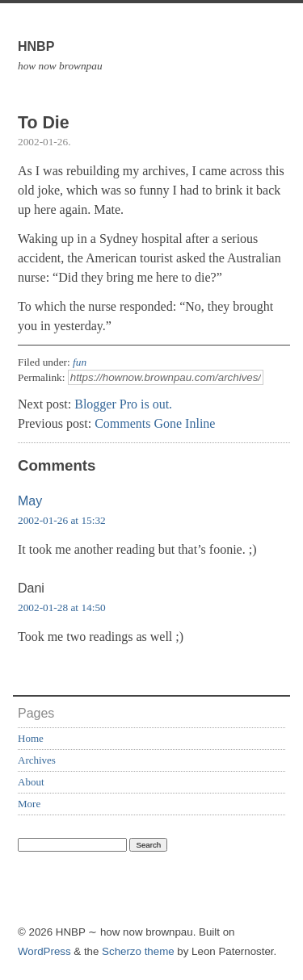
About (31, 782)
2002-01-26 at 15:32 (62, 520)
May (30, 501)
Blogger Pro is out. (123, 404)
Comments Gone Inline (155, 423)
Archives (37, 760)
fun (80, 362)
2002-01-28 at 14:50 (62, 607)
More (29, 804)
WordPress (44, 951)
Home (31, 738)
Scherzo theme (138, 951)
